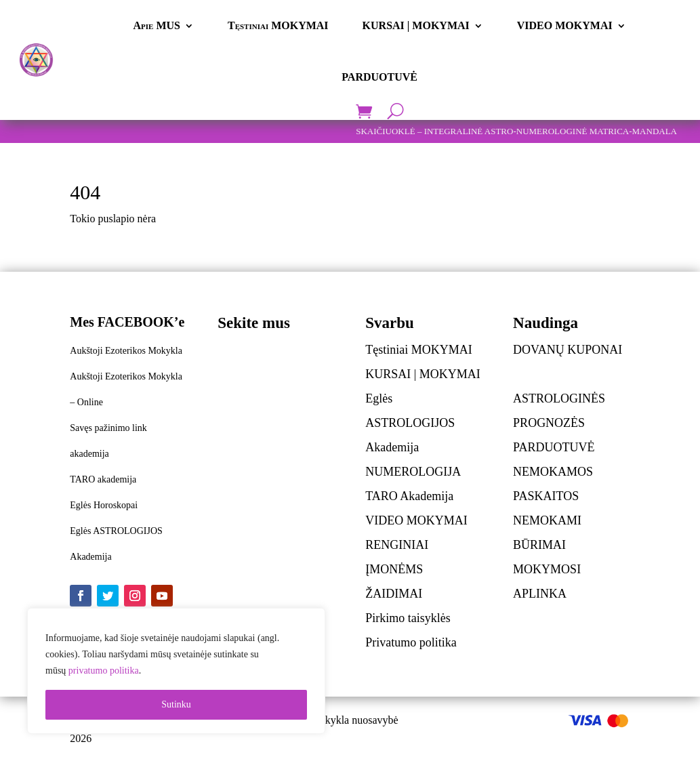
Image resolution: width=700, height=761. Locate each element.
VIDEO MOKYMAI (565, 25)
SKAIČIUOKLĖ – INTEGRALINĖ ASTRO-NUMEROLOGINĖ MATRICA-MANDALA (516, 131)
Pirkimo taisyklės (408, 618)
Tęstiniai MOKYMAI (278, 25)
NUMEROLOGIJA (413, 472)
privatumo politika (104, 671)
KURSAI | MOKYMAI (416, 25)
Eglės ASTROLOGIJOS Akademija (410, 423)
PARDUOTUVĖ (379, 77)
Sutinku (176, 704)
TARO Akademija (409, 496)
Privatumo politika (411, 642)
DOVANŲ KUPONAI (568, 350)
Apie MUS (157, 25)
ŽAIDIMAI (394, 594)
